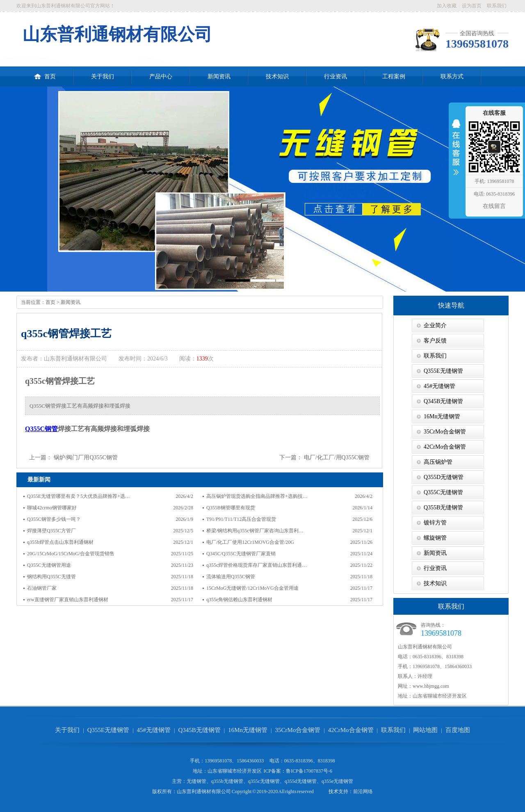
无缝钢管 (196, 781)
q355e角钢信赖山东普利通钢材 (239, 600)
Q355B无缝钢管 (443, 507)
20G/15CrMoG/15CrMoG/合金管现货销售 (71, 554)
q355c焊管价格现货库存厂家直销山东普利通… (257, 565)
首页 (45, 73)
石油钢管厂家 (42, 588)
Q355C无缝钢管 (443, 492)
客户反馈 (435, 341)
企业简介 (435, 325)
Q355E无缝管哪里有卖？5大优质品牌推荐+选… (79, 496)
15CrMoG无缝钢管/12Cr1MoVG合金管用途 (252, 588)
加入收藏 (447, 6)
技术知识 (277, 76)
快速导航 (451, 305)
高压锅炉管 (438, 462)
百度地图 (458, 730)
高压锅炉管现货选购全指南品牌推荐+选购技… (257, 496)
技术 (333, 791)
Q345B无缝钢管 (443, 401)
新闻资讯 (219, 76)
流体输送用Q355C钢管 (231, 577)
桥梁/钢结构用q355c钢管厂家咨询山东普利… (255, 531)
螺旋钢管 (435, 538)
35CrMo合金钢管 (445, 432)
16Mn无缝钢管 (442, 416)
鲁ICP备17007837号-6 (309, 771)
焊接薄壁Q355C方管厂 (51, 531)
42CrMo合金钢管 (445, 447)
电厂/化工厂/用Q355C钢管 (337, 457)
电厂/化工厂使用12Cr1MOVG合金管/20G (250, 542)
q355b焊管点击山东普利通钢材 (60, 542)
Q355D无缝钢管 (444, 477)
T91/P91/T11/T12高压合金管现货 (241, 519)
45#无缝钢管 (439, 386)
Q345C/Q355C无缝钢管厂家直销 (241, 554)
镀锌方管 (435, 523)
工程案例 (394, 76)
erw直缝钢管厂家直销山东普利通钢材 (68, 600)
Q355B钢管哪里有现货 (231, 508)
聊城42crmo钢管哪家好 (52, 508)
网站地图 (425, 730)
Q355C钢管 (41, 429)
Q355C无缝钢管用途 (49, 565)
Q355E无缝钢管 (443, 371)
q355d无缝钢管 (301, 781)
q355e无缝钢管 (337, 781)
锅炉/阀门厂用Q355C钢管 (86, 457)
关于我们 (103, 76)
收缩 (456, 153)
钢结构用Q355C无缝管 (51, 577)
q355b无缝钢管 (227, 781)
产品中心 (161, 76)
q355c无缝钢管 (264, 781)
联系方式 (452, 76)
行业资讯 (336, 76)
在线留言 (494, 206)
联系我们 (497, 6)
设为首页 (472, 6)
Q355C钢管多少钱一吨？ (54, 519)
